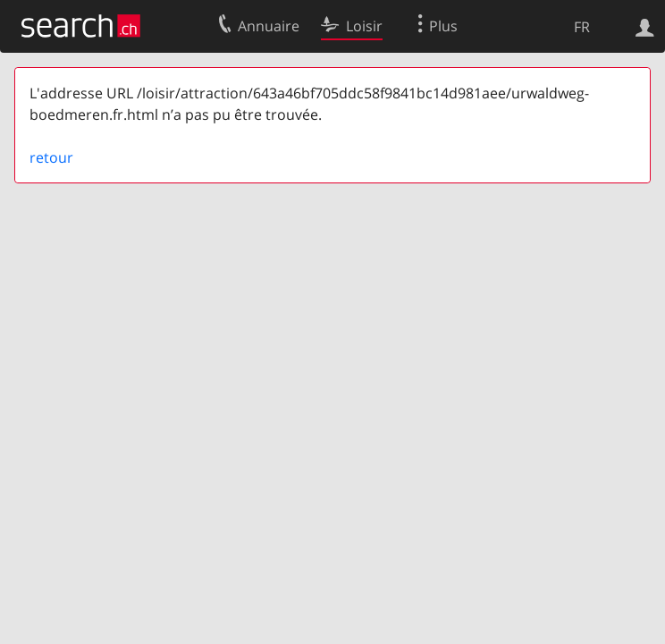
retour (51, 157)
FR (582, 27)
